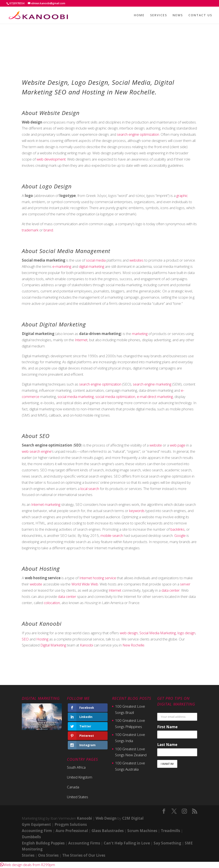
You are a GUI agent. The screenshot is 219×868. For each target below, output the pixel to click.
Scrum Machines (142, 831)
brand (48, 230)
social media (96, 260)
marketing (140, 334)
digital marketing (92, 266)
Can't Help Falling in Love (127, 843)
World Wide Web (85, 584)
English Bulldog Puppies (43, 843)
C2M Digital (133, 818)
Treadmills (170, 831)
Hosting (42, 639)
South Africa (76, 767)
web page (178, 445)
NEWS (178, 15)
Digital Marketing (53, 645)
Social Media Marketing (158, 633)
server (185, 584)
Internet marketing (46, 504)
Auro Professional (72, 831)
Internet (81, 340)
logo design (186, 633)
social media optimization (115, 397)
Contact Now (110, 673)
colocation (52, 603)
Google (180, 535)
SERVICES (159, 15)
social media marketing (76, 397)
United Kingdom (80, 777)
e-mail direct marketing (155, 397)
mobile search (112, 535)
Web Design (106, 818)
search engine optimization (138, 134)
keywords (137, 511)
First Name (167, 727)
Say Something (167, 843)
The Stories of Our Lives (84, 855)
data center (171, 590)
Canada (73, 787)
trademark (30, 230)
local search (90, 489)
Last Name (167, 745)
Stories (28, 855)
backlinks (178, 529)
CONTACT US (200, 15)
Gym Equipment (36, 824)
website (156, 445)
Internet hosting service (98, 578)
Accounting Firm (37, 831)
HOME (139, 15)
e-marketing (62, 266)
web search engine (37, 451)
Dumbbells (31, 837)
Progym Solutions (71, 824)
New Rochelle (133, 645)
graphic (182, 196)
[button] (27, 865)
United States (78, 797)
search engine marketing (152, 384)
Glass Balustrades (108, 831)
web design (129, 633)
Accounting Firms (84, 843)
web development (51, 159)
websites (136, 260)
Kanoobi (87, 645)
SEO (25, 639)
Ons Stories (48, 855)
